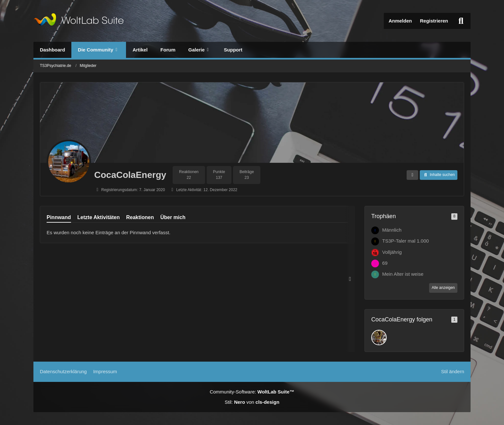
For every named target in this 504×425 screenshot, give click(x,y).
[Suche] (461, 21)
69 (385, 263)
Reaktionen (140, 217)
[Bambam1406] (379, 337)
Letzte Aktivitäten (99, 217)
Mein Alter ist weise (403, 274)
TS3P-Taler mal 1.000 (405, 241)
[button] (412, 175)
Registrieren (434, 21)
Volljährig (392, 252)
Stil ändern (453, 371)
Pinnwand (59, 217)
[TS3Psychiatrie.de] (79, 21)
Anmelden (400, 21)
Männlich (392, 230)
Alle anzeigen (443, 288)
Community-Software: (252, 392)
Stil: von (252, 402)
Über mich (173, 217)
